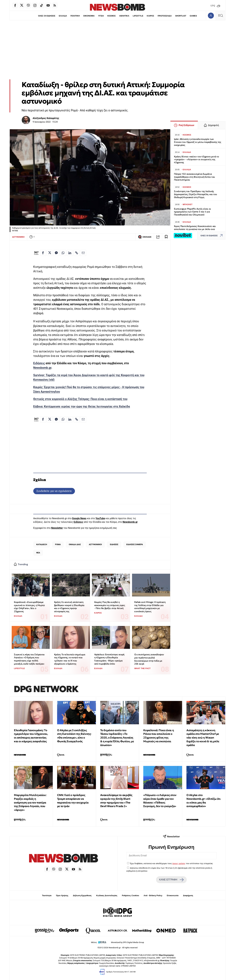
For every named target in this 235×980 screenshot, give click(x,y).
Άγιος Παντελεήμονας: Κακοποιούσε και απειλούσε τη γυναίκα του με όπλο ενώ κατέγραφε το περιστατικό (195, 229)
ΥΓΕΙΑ (101, 16)
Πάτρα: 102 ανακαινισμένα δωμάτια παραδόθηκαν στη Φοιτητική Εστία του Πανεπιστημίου (194, 177)
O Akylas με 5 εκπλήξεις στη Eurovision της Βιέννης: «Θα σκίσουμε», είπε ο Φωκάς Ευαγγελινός (74, 736)
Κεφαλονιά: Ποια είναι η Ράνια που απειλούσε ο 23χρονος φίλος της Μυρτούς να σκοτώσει (159, 736)
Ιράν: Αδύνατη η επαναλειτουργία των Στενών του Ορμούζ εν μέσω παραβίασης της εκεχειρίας (198, 142)
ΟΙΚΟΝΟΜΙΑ (89, 16)
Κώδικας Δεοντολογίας (107, 895)
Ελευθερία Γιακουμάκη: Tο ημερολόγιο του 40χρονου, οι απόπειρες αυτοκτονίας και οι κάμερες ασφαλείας (31, 736)
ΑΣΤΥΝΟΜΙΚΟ (18, 237)
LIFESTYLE (138, 16)
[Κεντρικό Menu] (220, 15)
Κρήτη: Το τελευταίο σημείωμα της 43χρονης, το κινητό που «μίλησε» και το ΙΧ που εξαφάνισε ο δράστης (70, 659)
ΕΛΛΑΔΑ (63, 16)
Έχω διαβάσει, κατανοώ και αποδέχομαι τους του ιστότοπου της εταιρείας (171, 863)
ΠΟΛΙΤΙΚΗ (75, 16)
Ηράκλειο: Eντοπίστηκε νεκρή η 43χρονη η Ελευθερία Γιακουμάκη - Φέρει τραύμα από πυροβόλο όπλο (109, 659)
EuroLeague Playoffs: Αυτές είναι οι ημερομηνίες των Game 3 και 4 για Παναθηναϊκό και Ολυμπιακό (192, 212)
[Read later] (166, 237)
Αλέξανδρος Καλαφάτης (46, 118)
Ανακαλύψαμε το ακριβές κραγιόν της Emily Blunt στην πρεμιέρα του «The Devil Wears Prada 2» (116, 801)
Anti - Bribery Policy (153, 895)
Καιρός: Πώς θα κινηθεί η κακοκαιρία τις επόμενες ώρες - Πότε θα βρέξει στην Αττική (110, 605)
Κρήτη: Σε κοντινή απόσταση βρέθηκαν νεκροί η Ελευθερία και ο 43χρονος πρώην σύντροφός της (69, 607)
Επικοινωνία (173, 895)
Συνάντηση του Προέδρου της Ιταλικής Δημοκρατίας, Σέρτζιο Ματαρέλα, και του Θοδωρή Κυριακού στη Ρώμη (195, 194)
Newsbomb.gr (42, 368)
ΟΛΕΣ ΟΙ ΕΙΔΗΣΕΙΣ (47, 16)
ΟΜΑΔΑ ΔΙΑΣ (75, 544)
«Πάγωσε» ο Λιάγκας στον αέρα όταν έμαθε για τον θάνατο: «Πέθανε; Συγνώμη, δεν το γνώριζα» (160, 801)
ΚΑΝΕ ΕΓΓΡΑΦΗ (171, 880)
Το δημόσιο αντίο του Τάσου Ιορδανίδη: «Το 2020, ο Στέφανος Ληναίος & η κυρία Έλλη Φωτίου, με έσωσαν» (117, 738)
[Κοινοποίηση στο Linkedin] (70, 253)
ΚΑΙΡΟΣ (150, 16)
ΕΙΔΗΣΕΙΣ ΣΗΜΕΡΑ (135, 544)
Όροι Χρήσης (62, 895)
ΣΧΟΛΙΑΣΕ (145, 237)
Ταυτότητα (47, 895)
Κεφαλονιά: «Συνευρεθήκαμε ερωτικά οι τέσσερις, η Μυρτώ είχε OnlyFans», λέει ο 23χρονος (29, 607)
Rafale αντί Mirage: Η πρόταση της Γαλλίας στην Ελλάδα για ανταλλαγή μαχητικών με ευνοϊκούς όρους (150, 607)
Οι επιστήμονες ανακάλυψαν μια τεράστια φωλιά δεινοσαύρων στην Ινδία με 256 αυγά (149, 659)
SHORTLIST (181, 16)
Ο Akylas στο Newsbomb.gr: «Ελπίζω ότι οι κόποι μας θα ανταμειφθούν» (203, 801)
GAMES (193, 16)
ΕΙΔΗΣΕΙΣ (114, 544)
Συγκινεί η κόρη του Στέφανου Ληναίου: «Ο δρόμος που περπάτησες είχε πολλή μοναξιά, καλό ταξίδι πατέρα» (29, 659)
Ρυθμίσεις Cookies (130, 895)
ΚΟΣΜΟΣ (111, 16)
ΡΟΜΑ (58, 544)
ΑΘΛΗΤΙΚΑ (124, 16)
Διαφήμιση (188, 895)
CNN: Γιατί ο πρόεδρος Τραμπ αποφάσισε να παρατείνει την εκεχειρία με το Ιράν (73, 801)
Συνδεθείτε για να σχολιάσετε (54, 491)
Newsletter (57, 528)
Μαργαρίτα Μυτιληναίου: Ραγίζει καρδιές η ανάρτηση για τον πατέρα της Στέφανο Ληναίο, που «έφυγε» (30, 802)
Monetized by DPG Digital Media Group (128, 942)
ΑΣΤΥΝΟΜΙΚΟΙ (95, 544)
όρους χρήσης (179, 863)
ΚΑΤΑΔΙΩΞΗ (42, 544)
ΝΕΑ (38, 553)
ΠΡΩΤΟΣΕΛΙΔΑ (165, 16)
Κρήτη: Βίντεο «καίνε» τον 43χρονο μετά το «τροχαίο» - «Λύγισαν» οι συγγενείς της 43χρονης (196, 160)
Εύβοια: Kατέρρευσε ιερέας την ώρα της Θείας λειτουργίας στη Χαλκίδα (82, 407)
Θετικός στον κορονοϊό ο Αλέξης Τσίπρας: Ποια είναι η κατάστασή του (80, 399)
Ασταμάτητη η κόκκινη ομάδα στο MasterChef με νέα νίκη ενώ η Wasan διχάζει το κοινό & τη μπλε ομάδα (203, 738)
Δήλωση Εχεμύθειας (82, 895)
